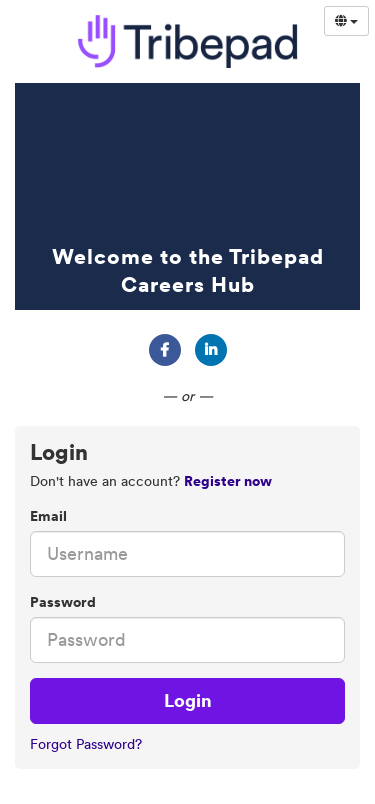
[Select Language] (346, 21)
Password (63, 602)
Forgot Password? (86, 744)
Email (48, 516)
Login (188, 700)
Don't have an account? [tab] (151, 481)
